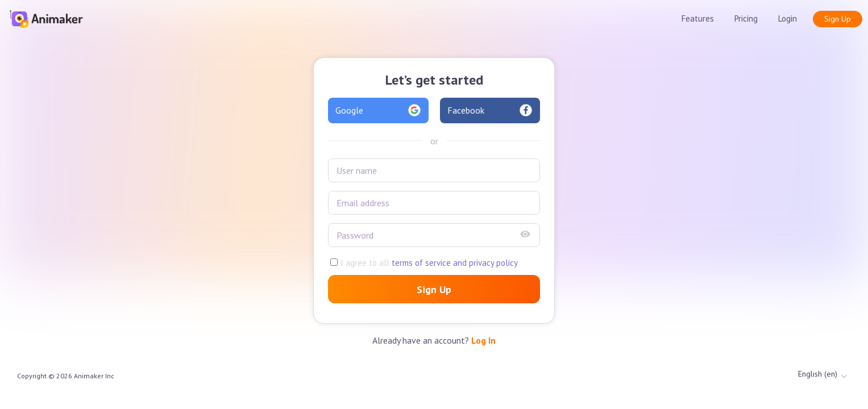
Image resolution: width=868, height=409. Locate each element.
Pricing (746, 18)
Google (378, 110)
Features (698, 18)
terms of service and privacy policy (454, 263)
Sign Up (838, 19)
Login (788, 18)
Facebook (490, 110)
